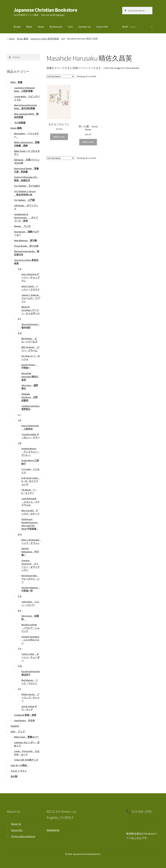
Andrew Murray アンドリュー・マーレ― (30, 452)
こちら (138, 838)
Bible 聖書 (16, 82)
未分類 (14, 776)
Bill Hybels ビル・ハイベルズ (29, 340)
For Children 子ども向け (27, 186)
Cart (70, 27)
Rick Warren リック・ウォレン (30, 682)
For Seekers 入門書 (24, 200)
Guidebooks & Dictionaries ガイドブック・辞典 (26, 218)
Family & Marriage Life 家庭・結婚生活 (27, 179)
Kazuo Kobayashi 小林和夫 (30, 427)
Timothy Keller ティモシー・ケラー (30, 436)
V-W (20, 666)
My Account (56, 27)
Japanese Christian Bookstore (45, 10)
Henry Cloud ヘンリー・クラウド (30, 288)
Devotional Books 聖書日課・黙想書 (26, 170)
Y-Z (19, 689)
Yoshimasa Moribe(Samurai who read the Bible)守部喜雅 (30, 524)
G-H (63, 39)
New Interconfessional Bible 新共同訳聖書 (26, 107)
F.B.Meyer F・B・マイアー (29, 491)
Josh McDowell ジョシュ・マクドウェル (30, 502)
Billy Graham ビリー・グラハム (30, 349)
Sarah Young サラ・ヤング (29, 708)
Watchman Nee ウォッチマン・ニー (30, 579)
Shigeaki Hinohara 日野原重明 (30, 397)
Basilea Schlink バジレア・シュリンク (30, 628)
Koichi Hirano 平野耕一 (30, 366)
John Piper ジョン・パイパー (30, 603)
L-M (20, 443)
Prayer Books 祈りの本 (26, 246)
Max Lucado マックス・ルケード (30, 512)
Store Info (102, 27)
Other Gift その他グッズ (26, 760)
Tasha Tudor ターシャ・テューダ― (30, 657)
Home (12, 39)
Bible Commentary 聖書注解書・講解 (27, 144)
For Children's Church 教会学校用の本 (25, 193)
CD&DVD (15, 726)
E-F (19, 319)
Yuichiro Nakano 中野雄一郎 (31, 589)
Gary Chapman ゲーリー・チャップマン (30, 277)
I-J (19, 415)
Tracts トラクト (19, 771)
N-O (20, 534)
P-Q (20, 596)
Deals (41, 27)
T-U (20, 649)
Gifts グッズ (18, 732)
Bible (29, 27)
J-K (19, 420)
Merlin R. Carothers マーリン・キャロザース (30, 310)
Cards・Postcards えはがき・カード (27, 753)
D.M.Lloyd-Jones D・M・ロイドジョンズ (31, 481)
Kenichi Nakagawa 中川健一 (30, 552)
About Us (16, 824)
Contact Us (85, 27)
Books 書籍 (23, 39)
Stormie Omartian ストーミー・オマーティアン (30, 565)
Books (17, 27)
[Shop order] (60, 76)
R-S (20, 611)
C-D (20, 269)
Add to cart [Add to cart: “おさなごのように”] (59, 137)
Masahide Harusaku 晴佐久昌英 (30, 377)
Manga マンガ (22, 226)
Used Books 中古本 (24, 720)
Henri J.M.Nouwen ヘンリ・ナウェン (32, 541)
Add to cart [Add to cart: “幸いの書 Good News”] (88, 142)
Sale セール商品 (20, 765)
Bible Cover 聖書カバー (27, 737)
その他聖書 (20, 123)
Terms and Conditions (23, 836)
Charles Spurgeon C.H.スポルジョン (30, 640)
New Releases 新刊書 (25, 240)
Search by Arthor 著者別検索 (45, 39)
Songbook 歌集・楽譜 (25, 715)
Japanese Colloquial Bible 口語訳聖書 (24, 89)
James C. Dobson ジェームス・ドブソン (31, 298)
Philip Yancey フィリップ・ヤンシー (30, 698)
